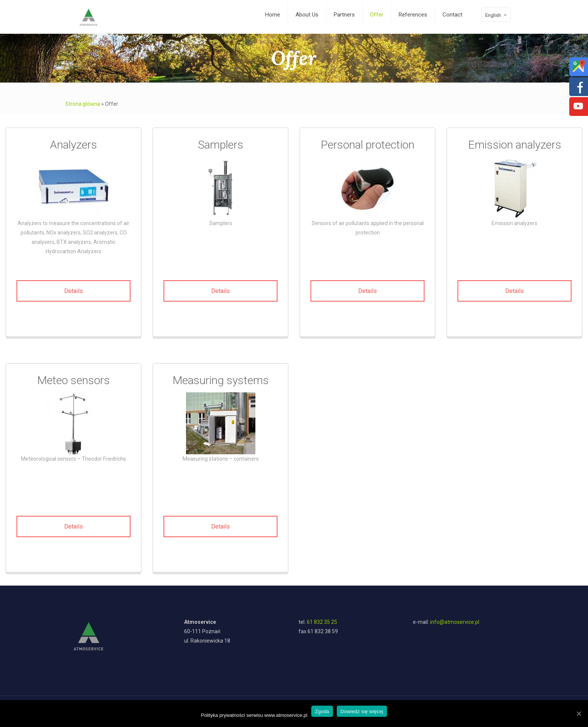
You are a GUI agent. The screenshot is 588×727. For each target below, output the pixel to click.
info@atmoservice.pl (455, 622)
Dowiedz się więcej (362, 711)
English (497, 15)
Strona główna (83, 104)
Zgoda (322, 711)
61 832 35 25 (322, 622)
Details (73, 291)
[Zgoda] (579, 713)
